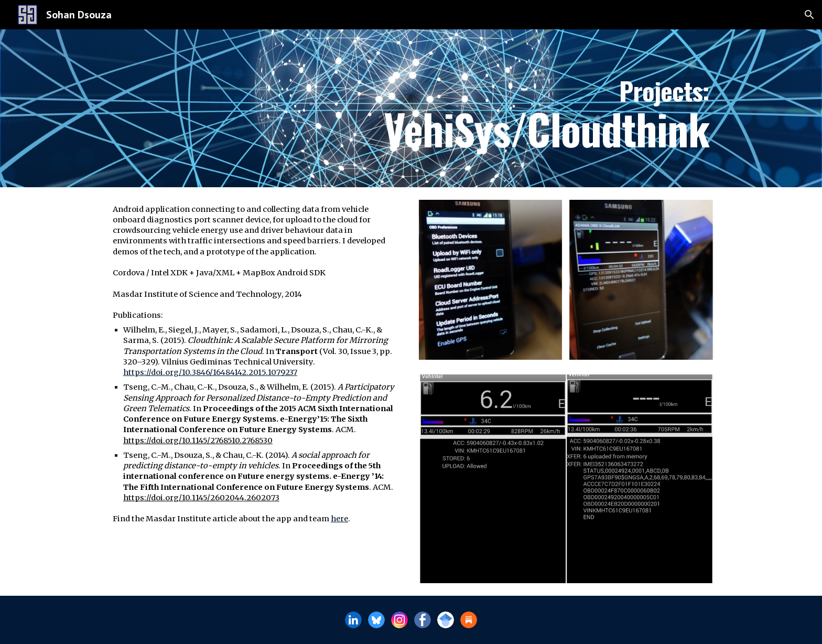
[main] (411, 108)
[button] (809, 15)
